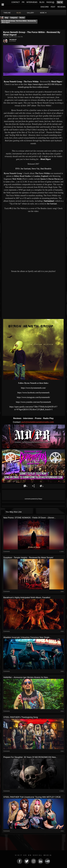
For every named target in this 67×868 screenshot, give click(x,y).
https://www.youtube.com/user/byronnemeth (33, 402)
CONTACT (16, 2)
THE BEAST (13, 40)
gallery (30, 13)
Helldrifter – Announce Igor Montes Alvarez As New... (26, 677)
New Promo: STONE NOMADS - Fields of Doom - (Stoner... (30, 518)
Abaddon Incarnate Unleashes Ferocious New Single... (27, 637)
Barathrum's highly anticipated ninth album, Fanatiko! (27, 598)
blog (19, 13)
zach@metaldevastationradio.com (37, 422)
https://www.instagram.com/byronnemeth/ (33, 397)
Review (22, 18)
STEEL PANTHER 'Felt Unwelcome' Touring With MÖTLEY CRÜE (32, 797)
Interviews (28, 418)
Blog (6, 18)
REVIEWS (61, 7)
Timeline (7, 13)
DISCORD (45, 7)
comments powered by (33, 499)
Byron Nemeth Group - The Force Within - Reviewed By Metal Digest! (19, 22)
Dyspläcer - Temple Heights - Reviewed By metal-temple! (28, 558)
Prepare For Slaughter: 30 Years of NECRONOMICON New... (30, 757)
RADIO (49, 2)
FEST (53, 7)
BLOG (42, 2)
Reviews (18, 418)
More (43, 13)
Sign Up (60, 2)
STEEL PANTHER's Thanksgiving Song (21, 717)
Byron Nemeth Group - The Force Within (21, 82)
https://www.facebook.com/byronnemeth (33, 393)
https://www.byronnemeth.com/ (33, 388)
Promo (38, 418)
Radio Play (48, 418)
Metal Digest (56, 82)
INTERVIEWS (32, 2)
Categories (14, 18)
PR (23, 2)
